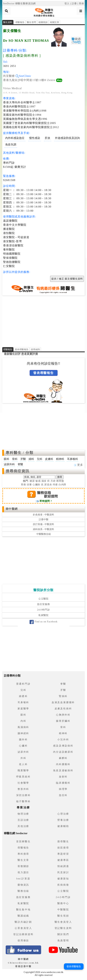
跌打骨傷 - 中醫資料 (44, 524)
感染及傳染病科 (63, 746)
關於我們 (63, 934)
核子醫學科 (23, 801)
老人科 (23, 764)
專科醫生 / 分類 (20, 453)
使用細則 (35, 349)
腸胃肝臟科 (63, 721)
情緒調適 (63, 866)
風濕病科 (23, 727)
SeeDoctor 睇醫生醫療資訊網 (19, 4)
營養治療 (63, 820)
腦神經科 (23, 733)
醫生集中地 (23, 910)
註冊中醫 (44, 519)
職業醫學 (23, 771)
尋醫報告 (20, 22)
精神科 (63, 733)
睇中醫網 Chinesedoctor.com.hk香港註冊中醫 (23, 963)
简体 (81, 4)
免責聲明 (63, 941)
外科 (23, 758)
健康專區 (63, 860)
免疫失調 (11, 145)
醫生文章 (23, 860)
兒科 (23, 690)
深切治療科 (23, 795)
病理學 (63, 789)
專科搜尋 (23, 854)
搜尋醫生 (63, 842)
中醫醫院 (63, 910)
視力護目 (23, 872)
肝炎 (48, 138)
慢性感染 (35, 138)
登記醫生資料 (63, 928)
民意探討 (63, 872)
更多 (79, 465)
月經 (53, 481)
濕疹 (44, 481)
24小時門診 (43, 610)
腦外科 (23, 740)
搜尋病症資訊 (18, 471)
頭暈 (29, 485)
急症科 (63, 795)
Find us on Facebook (43, 622)
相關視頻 (43, 22)
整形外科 (23, 789)
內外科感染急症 (15, 138)
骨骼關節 (23, 866)
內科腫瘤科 (63, 764)
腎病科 (63, 696)
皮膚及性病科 (63, 709)
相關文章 (55, 22)
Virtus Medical (12, 88)
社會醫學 (23, 783)
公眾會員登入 (23, 928)
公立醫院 (43, 599)
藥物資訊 (23, 885)
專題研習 (63, 854)
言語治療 (23, 820)
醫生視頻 (63, 916)
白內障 (62, 485)
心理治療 (63, 814)
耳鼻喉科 (23, 702)
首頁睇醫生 (23, 842)
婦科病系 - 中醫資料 (44, 529)
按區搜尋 (63, 848)
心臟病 (36, 485)
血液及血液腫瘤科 (63, 702)
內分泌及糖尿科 (63, 752)
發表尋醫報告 (22, 349)
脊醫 (63, 684)
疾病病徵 (63, 885)
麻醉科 (63, 758)
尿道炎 (48, 485)
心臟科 (23, 746)
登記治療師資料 (23, 934)
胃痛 (23, 485)
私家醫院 (43, 615)
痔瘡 (55, 485)
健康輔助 (63, 826)
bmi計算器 (23, 879)
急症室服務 (43, 604)
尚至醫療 (11, 76)
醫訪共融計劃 (23, 922)
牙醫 (63, 690)
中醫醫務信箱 (44, 534)
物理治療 (23, 814)
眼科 (23, 715)
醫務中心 (63, 903)
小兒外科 (63, 740)
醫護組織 (23, 916)
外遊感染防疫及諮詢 (67, 138)
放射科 (63, 777)
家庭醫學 (23, 709)
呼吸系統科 (23, 777)
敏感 (38, 481)
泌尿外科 (23, 752)
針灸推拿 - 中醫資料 (44, 515)
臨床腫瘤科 (63, 783)
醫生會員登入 (63, 922)
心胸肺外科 (63, 715)
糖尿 (32, 481)
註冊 (74, 4)
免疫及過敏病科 (63, 771)
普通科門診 (23, 684)
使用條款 (23, 941)
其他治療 (23, 826)
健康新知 (63, 879)
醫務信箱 (23, 891)
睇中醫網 (12, 509)
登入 (67, 4)
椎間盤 (60, 481)
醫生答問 (31, 22)
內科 (23, 721)
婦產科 (23, 696)
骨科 (63, 727)
